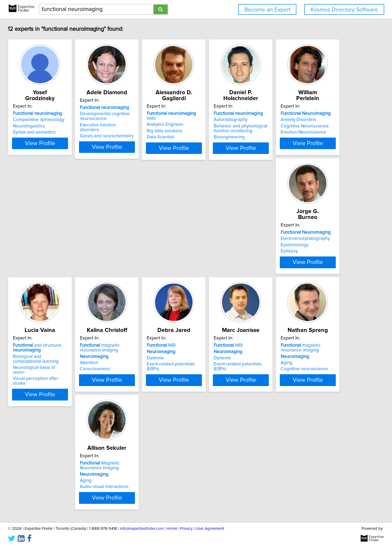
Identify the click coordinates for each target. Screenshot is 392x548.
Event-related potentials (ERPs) (71, 389)
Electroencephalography (145, 248)
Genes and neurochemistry (148, 137)
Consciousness (297, 266)
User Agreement (210, 529)
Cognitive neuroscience (225, 394)
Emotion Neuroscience (63, 261)
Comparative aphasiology (66, 120)
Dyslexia (49, 383)
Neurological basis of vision (229, 264)
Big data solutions (219, 126)
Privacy (186, 529)
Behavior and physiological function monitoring (308, 129)
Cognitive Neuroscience (65, 255)
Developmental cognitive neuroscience (146, 122)
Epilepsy (129, 261)
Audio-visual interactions (306, 394)
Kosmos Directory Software (344, 10)
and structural (225, 244)
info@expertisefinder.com (142, 529)
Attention (291, 259)
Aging (207, 388)
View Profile (74, 153)
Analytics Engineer (220, 120)
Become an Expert (267, 10)
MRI (55, 371)
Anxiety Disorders (58, 248)
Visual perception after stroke (231, 270)
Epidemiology (135, 255)
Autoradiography (298, 120)
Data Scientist (215, 132)
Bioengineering (297, 137)
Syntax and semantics (62, 132)
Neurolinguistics (56, 126)
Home (172, 529)
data (231, 114)
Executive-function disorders (149, 131)
